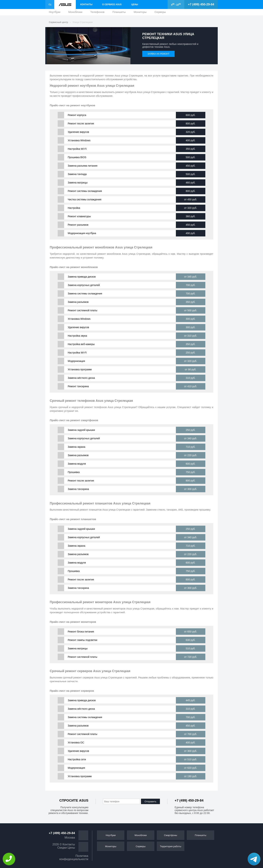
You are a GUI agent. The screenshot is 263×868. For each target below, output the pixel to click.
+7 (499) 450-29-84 (201, 4)
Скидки (62, 848)
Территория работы (171, 846)
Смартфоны (171, 835)
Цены (135, 4)
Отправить (150, 801)
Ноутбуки (55, 13)
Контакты (86, 4)
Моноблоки (75, 13)
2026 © (57, 844)
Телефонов (97, 13)
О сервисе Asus (112, 4)
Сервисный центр (58, 22)
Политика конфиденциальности (74, 857)
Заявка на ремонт (158, 54)
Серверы (160, 13)
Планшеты (119, 13)
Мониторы (140, 13)
